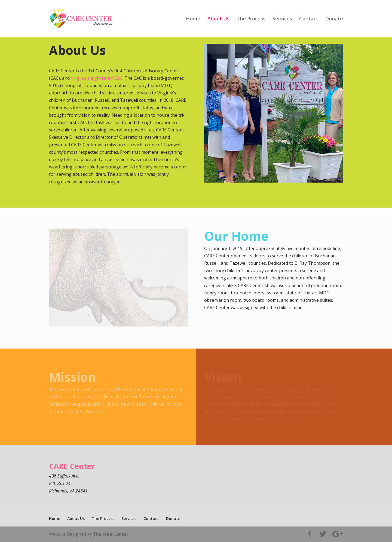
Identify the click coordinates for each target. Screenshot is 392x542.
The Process (251, 19)
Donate (334, 19)
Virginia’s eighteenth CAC (97, 78)
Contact (309, 19)
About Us (218, 19)
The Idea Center (111, 534)
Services (282, 19)
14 (148, 315)
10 (130, 315)
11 (135, 315)
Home (193, 19)
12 (139, 315)
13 (144, 315)
